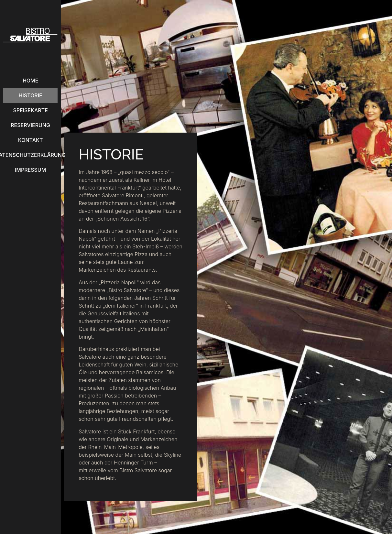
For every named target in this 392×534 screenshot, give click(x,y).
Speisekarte (30, 110)
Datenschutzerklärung (30, 155)
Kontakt (31, 140)
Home (30, 81)
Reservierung (30, 125)
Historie (31, 95)
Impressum (30, 170)
